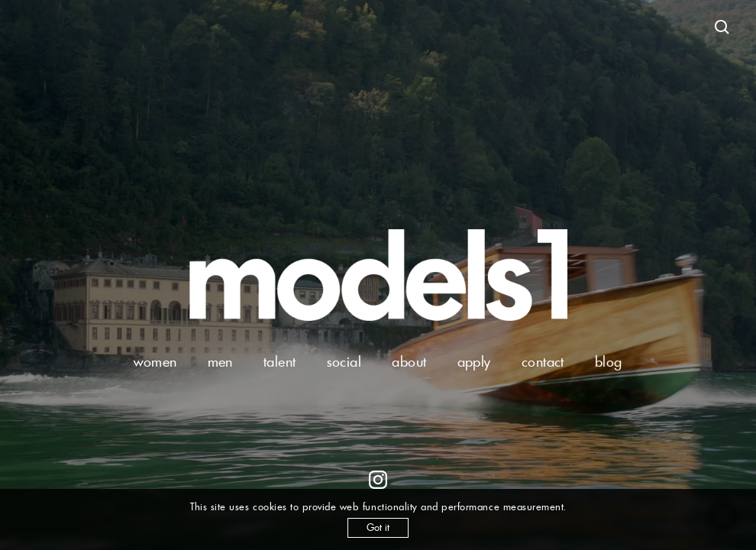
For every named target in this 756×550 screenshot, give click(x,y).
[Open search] (722, 27)
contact (543, 362)
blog (609, 362)
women (155, 362)
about (409, 362)
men (220, 362)
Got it (378, 527)
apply (474, 362)
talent (280, 362)
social (344, 362)
